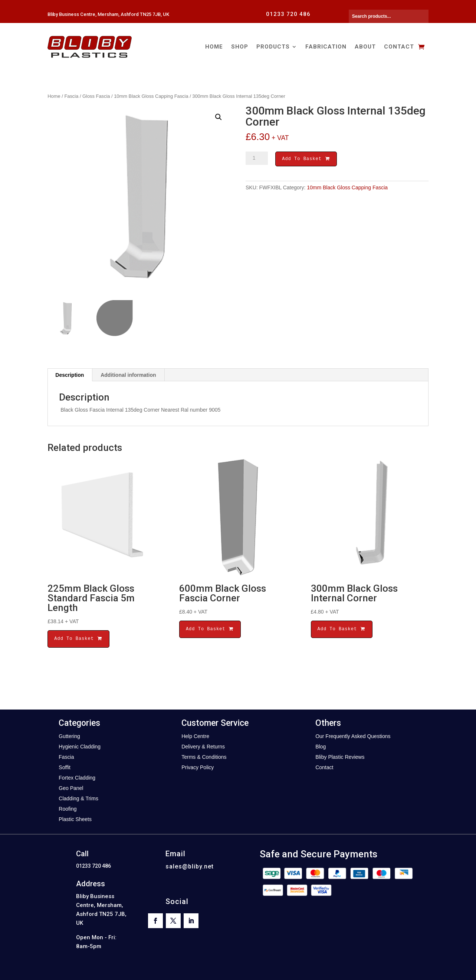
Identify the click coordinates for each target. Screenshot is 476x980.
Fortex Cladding (77, 778)
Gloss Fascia (96, 96)
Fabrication (326, 47)
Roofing (68, 809)
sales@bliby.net (190, 866)
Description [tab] (70, 375)
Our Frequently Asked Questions (353, 736)
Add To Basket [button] (78, 639)
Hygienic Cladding (80, 747)
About (365, 47)
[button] (219, 117)
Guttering (69, 736)
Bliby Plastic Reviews (340, 757)
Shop (240, 47)
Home (214, 47)
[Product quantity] (257, 158)
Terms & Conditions (204, 757)
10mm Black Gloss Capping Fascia (151, 96)
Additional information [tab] (128, 375)
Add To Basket (306, 160)
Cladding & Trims (78, 798)
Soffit (65, 767)
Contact (399, 47)
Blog (321, 747)
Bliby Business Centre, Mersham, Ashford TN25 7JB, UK (108, 14)
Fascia (71, 96)
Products (273, 47)
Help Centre (195, 736)
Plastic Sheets (75, 819)
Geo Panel (71, 788)
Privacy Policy (198, 767)
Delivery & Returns (203, 747)
